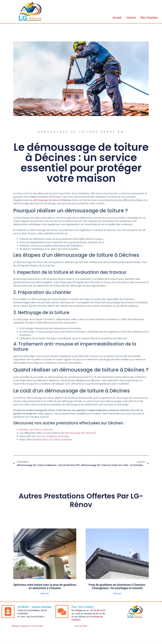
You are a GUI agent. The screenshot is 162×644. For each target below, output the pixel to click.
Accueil (117, 18)
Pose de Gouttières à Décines (52, 436)
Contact (131, 18)
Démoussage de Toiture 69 (80, 433)
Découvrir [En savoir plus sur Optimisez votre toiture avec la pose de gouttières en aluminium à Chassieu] (45, 594)
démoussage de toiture (46, 200)
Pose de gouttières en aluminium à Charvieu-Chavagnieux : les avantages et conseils (117, 587)
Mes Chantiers (149, 18)
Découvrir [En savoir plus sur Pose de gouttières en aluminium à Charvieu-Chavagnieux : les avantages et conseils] (117, 594)
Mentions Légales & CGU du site (27, 626)
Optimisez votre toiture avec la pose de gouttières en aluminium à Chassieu (45, 587)
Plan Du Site (81, 626)
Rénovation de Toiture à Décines (54, 440)
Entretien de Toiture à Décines (36, 430)
